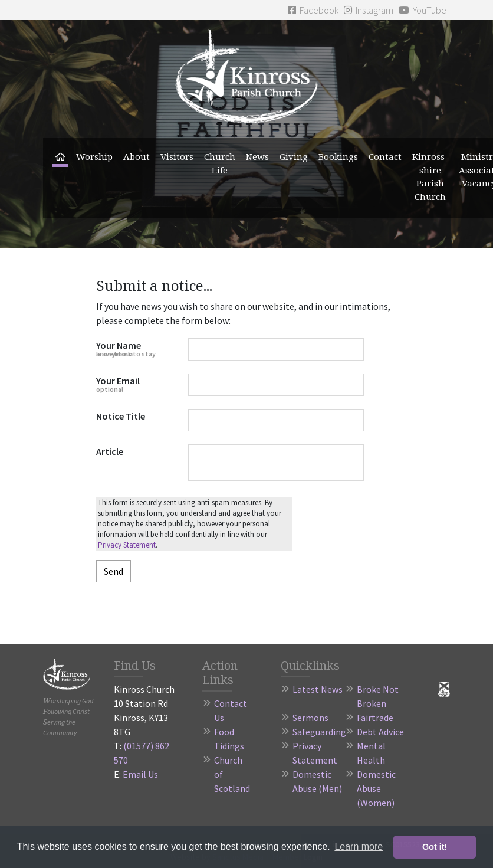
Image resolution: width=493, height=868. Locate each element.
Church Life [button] (220, 163)
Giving (294, 156)
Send (114, 571)
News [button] (257, 156)
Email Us (140, 774)
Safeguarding (319, 732)
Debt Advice (380, 732)
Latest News (318, 689)
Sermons (310, 718)
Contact (385, 156)
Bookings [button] (338, 156)
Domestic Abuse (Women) (376, 788)
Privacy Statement (127, 545)
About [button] (137, 156)
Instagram (369, 10)
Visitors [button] (177, 156)
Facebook (313, 10)
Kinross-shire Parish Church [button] (430, 176)
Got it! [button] (435, 847)
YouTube (423, 10)
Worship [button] (94, 156)
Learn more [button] (359, 846)
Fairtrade (375, 718)
